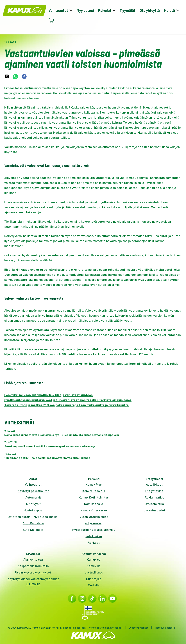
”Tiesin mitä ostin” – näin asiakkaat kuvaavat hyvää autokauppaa (47, 458)
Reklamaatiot (154, 497)
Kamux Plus (94, 484)
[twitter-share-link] (7, 76)
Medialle (94, 585)
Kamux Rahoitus (94, 491)
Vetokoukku (94, 536)
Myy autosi (85, 10)
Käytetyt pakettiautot (33, 491)
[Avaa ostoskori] (51, 20)
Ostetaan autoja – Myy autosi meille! (33, 517)
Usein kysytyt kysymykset (33, 572)
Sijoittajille (94, 579)
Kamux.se (94, 559)
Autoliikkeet (154, 484)
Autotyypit (33, 504)
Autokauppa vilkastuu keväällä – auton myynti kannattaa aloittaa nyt (50, 446)
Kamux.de (94, 566)
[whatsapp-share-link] (15, 76)
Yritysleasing (94, 523)
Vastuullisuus (94, 572)
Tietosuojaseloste (165, 628)
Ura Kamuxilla (154, 504)
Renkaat (94, 542)
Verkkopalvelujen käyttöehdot (106, 628)
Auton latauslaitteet (94, 517)
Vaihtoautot (33, 484)
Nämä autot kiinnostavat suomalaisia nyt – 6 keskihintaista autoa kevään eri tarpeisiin (62, 435)
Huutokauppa (33, 510)
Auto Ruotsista (33, 523)
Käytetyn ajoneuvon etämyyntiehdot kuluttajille (33, 581)
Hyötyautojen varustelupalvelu (94, 530)
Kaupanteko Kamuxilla (33, 566)
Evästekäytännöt (139, 628)
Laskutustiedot (154, 510)
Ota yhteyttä (150, 10)
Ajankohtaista (33, 559)
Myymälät (128, 10)
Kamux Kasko (94, 504)
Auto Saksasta (33, 530)
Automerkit (33, 497)
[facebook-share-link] (24, 76)
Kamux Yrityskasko (94, 510)
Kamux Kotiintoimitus (94, 497)
